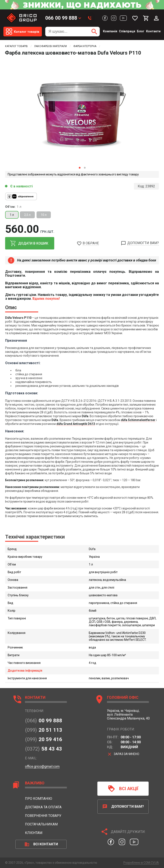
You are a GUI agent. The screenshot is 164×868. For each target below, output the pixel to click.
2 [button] (85, 168)
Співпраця (127, 31)
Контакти (153, 31)
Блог (141, 31)
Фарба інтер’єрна (85, 46)
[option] (82, 111)
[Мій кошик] (146, 18)
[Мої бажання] (135, 18)
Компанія (110, 31)
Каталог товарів (16, 46)
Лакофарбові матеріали (51, 46)
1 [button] (79, 168)
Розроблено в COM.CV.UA (141, 863)
